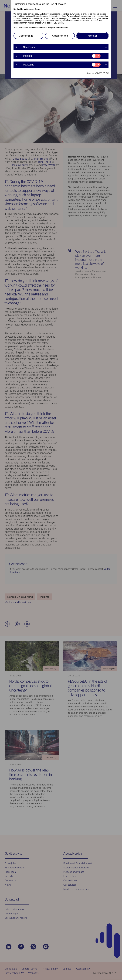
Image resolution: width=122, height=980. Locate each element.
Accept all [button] (93, 36)
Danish (17, 9)
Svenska (30, 9)
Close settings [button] (26, 36)
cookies (32, 28)
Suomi (38, 9)
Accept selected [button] (60, 36)
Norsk (23, 9)
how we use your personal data (54, 28)
